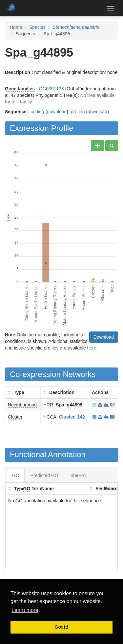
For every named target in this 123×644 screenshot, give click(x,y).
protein (78, 112)
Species (37, 27)
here (92, 348)
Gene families (20, 89)
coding (38, 112)
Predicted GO (44, 475)
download (57, 112)
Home (16, 27)
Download (104, 337)
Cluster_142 (72, 417)
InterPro (78, 475)
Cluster (15, 417)
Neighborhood (22, 405)
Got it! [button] (61, 627)
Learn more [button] (25, 610)
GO (16, 475)
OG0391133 (51, 89)
